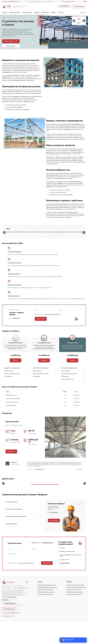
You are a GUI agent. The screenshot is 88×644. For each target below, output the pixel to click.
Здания (37, 12)
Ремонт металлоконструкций (45, 617)
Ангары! (5, 12)
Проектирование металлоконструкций (47, 610)
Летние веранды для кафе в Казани (55, 506)
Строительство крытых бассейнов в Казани (12, 506)
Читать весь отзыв (39, 490)
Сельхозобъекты (27, 12)
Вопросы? (83, 12)
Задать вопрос (41, 339)
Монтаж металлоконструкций (45, 612)
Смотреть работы (27, 41)
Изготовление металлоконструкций (47, 607)
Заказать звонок (79, 7)
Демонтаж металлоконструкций (46, 614)
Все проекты (11, 472)
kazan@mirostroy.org (69, 2)
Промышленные (14, 12)
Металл (61, 12)
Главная (4, 17)
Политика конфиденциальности (20, 610)
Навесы (54, 12)
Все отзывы (80, 490)
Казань (6, 2)
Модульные (45, 12)
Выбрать (16, 381)
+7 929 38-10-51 (63, 6)
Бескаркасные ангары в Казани (33, 506)
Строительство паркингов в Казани (76, 506)
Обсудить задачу (10, 41)
